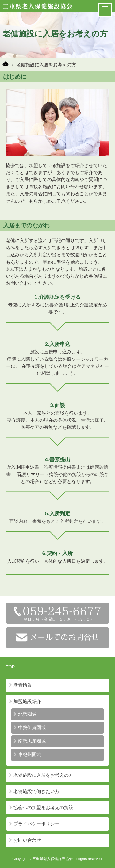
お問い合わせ (25, 840)
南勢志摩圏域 (30, 741)
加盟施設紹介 (25, 702)
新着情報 (20, 685)
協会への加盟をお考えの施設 (41, 808)
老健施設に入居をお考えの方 (41, 775)
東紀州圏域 (27, 755)
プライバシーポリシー (34, 824)
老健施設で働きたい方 (34, 791)
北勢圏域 (25, 714)
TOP (10, 667)
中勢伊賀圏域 (30, 728)
